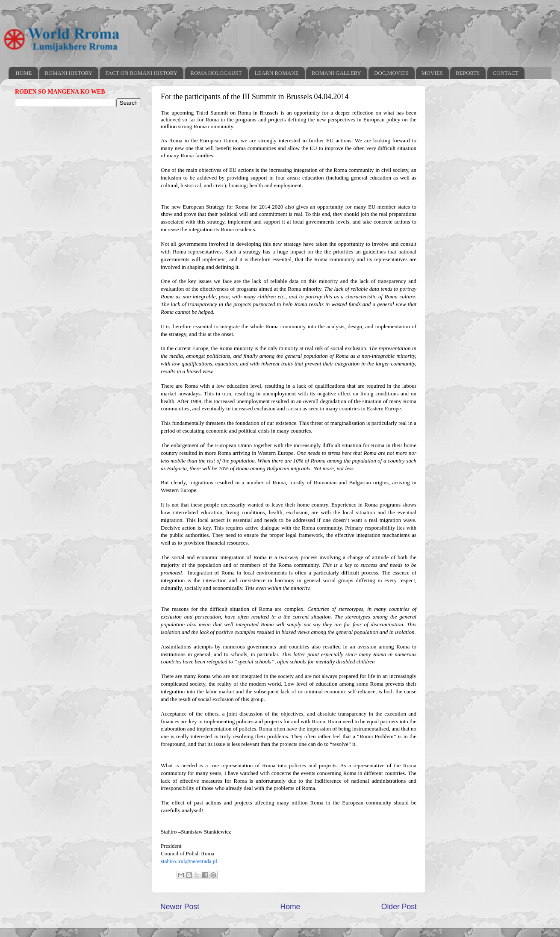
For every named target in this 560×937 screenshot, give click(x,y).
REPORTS (468, 73)
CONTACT (506, 73)
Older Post (399, 907)
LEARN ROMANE (277, 73)
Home (290, 907)
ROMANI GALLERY (336, 73)
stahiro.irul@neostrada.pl (189, 861)
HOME (24, 73)
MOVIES (432, 73)
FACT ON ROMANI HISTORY (141, 73)
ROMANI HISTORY (69, 73)
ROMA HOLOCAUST (216, 73)
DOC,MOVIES (391, 73)
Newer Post (180, 907)
